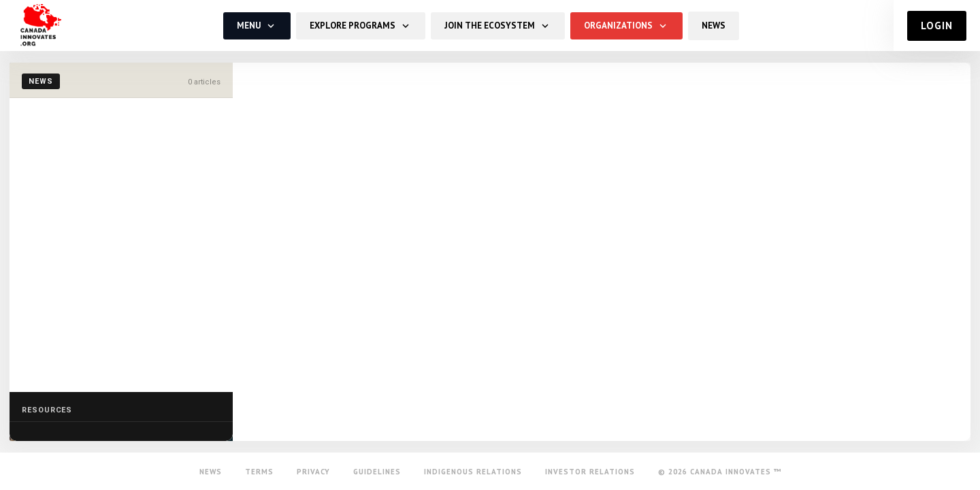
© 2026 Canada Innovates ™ (720, 472)
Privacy (313, 472)
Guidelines (377, 472)
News (211, 472)
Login (937, 26)
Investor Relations (590, 472)
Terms (259, 472)
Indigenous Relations (473, 472)
